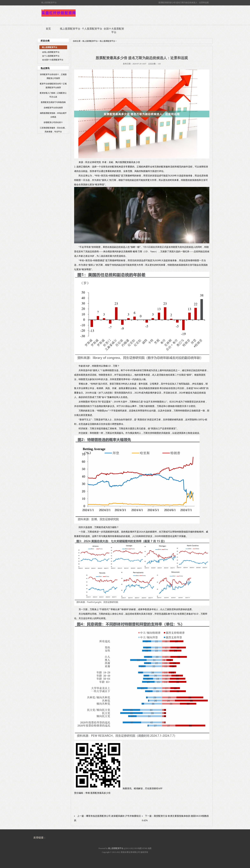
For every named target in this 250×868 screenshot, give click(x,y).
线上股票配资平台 (70, 29)
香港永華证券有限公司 (130, 852)
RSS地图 (138, 848)
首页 (48, 29)
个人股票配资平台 (92, 29)
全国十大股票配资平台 (114, 30)
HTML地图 (147, 848)
